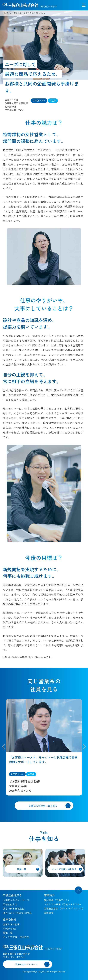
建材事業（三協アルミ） (57, 900)
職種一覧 (8, 933)
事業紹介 (49, 895)
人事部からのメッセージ (16, 900)
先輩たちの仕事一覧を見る (43, 806)
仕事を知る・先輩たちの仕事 (25, 13)
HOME (6, 13)
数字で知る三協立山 (14, 909)
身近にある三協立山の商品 (17, 913)
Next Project (9, 929)
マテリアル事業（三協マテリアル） (63, 904)
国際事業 (49, 913)
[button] (83, 747)
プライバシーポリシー (14, 957)
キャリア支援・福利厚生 (16, 937)
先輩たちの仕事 (11, 924)
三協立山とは (10, 904)
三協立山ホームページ (26, 964)
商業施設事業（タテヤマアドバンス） (64, 909)
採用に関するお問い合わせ (16, 954)
